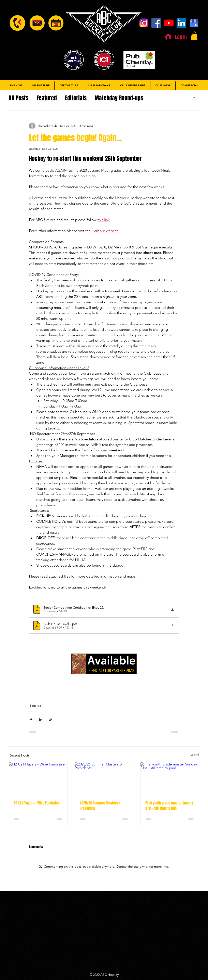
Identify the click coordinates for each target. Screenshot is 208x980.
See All (195, 755)
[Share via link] (51, 719)
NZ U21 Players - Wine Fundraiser (37, 803)
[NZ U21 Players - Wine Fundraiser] (38, 779)
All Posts (19, 98)
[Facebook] (156, 23)
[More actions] (177, 126)
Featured (47, 98)
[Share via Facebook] (31, 719)
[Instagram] (144, 23)
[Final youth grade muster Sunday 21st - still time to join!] (170, 779)
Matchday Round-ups (119, 98)
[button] (194, 36)
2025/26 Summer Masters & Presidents (100, 806)
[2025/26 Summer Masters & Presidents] (104, 779)
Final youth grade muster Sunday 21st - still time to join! (169, 806)
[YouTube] (169, 23)
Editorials (76, 98)
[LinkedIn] (181, 23)
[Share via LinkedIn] (41, 719)
